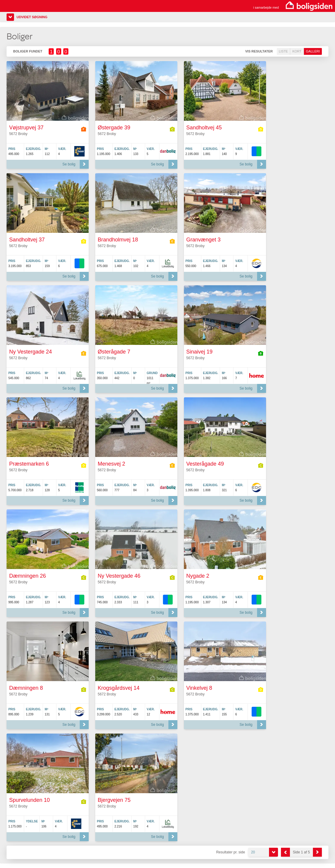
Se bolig (69, 164)
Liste (283, 51)
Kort (297, 51)
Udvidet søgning (32, 17)
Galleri (313, 51)
